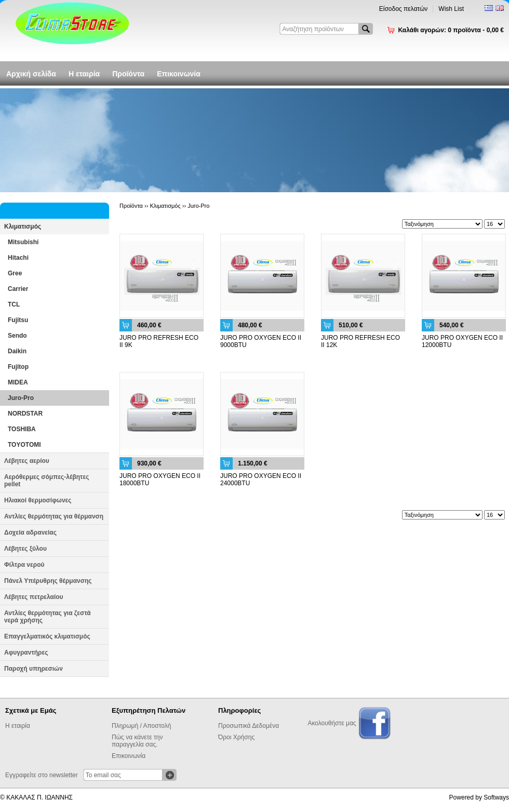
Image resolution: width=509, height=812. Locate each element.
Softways (496, 797)
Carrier (18, 289)
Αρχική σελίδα (31, 74)
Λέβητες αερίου (27, 461)
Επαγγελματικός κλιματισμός (47, 636)
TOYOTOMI (24, 445)
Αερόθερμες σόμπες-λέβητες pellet (46, 481)
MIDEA (18, 382)
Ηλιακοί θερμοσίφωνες (38, 500)
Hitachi (18, 258)
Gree (15, 273)
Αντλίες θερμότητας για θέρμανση (54, 516)
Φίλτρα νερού (24, 565)
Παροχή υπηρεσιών (34, 669)
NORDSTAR (25, 414)
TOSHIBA (22, 429)
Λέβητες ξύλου (25, 549)
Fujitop (18, 367)
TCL (14, 304)
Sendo (17, 336)
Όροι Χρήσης (236, 737)
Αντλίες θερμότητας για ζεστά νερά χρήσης (48, 617)
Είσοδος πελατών (404, 9)
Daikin (17, 351)
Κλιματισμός (23, 227)
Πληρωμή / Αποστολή (141, 726)
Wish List (451, 9)
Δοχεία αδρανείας (30, 533)
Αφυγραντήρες (26, 653)
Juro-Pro (21, 398)
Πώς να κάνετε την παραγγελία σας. (137, 741)
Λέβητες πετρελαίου (34, 597)
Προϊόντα (128, 74)
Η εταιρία (84, 74)
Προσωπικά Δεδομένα (249, 726)
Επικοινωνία (179, 74)
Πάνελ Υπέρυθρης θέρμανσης (48, 581)
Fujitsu (18, 320)
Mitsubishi (23, 242)
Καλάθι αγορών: (451, 30)
